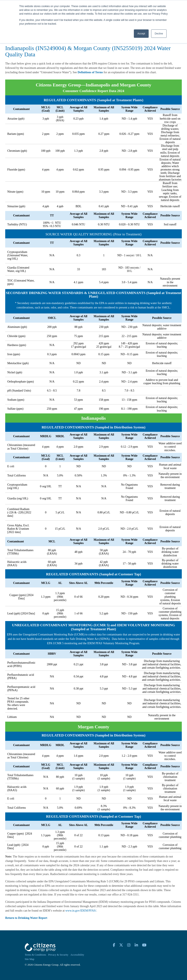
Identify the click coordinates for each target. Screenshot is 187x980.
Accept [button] (141, 34)
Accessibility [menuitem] (77, 955)
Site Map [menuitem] (30, 959)
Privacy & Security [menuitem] (58, 955)
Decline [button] (159, 34)
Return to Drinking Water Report (26, 918)
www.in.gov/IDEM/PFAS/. (81, 911)
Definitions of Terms (90, 72)
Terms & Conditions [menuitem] (36, 955)
